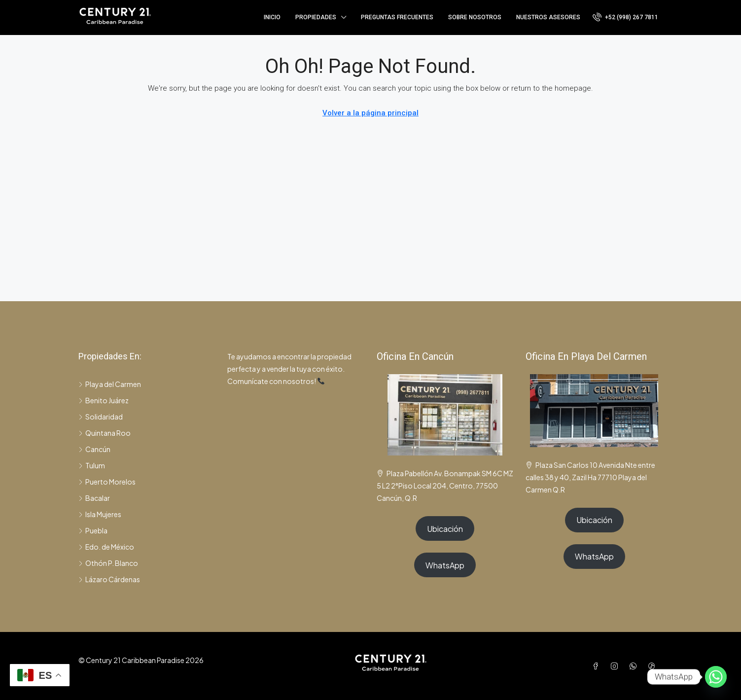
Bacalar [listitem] (94, 498)
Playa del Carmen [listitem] (110, 384)
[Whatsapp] (716, 677)
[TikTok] (654, 666)
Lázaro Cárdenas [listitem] (109, 579)
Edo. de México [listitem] (106, 547)
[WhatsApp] (635, 666)
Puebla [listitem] (93, 530)
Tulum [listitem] (92, 465)
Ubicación (445, 529)
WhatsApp (445, 565)
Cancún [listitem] (94, 449)
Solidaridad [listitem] (101, 417)
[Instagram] (616, 666)
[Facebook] (598, 666)
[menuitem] (625, 17)
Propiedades (316, 17)
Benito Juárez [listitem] (104, 400)
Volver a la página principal (370, 113)
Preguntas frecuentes (397, 17)
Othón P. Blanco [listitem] (108, 563)
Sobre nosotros (475, 17)
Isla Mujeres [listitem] (100, 514)
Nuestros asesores (548, 17)
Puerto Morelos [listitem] (107, 482)
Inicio (272, 17)
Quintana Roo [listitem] (105, 433)
